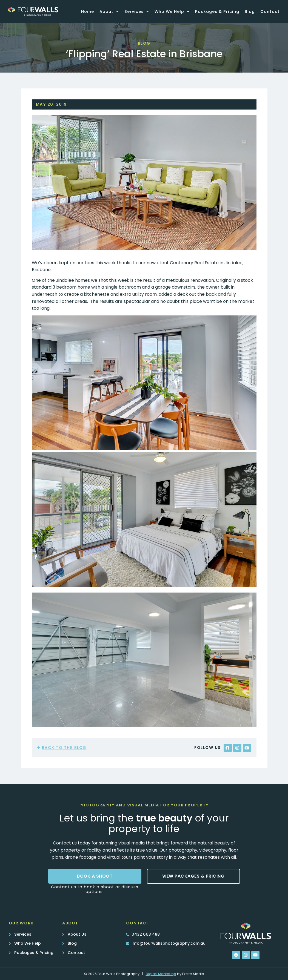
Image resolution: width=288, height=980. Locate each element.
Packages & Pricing (217, 12)
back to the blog (64, 748)
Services (137, 12)
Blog (250, 12)
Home (88, 12)
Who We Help (172, 12)
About (109, 12)
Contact (270, 12)
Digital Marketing (161, 974)
